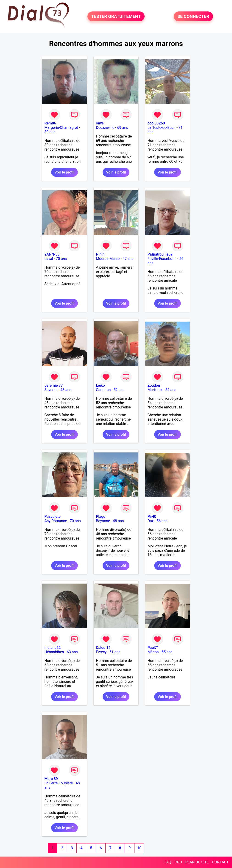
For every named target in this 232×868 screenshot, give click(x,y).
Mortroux (155, 390)
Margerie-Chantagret (61, 128)
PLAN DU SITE (197, 862)
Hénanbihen (54, 652)
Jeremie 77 (53, 385)
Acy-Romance (56, 521)
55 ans (167, 652)
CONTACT (220, 862)
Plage (101, 517)
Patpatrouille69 (160, 254)
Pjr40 (152, 517)
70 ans (61, 259)
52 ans (119, 390)
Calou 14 (103, 648)
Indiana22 (52, 648)
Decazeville (105, 128)
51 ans (115, 652)
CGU (178, 862)
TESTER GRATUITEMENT (116, 16)
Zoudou (154, 385)
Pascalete (52, 517)
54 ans (171, 390)
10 (139, 848)
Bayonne (103, 521)
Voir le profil (64, 172)
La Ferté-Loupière (59, 783)
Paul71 (153, 648)
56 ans (162, 521)
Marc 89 (51, 779)
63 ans (72, 652)
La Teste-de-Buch (162, 128)
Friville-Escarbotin (162, 259)
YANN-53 (52, 254)
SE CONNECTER (193, 16)
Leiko (100, 385)
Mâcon (153, 652)
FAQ (168, 862)
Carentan (103, 390)
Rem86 (50, 123)
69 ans (123, 128)
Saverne (51, 390)
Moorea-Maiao (108, 259)
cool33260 (156, 123)
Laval (49, 259)
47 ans (128, 259)
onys (100, 123)
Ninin (100, 254)
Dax (151, 521)
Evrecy (101, 652)
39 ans (50, 132)
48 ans (66, 390)
